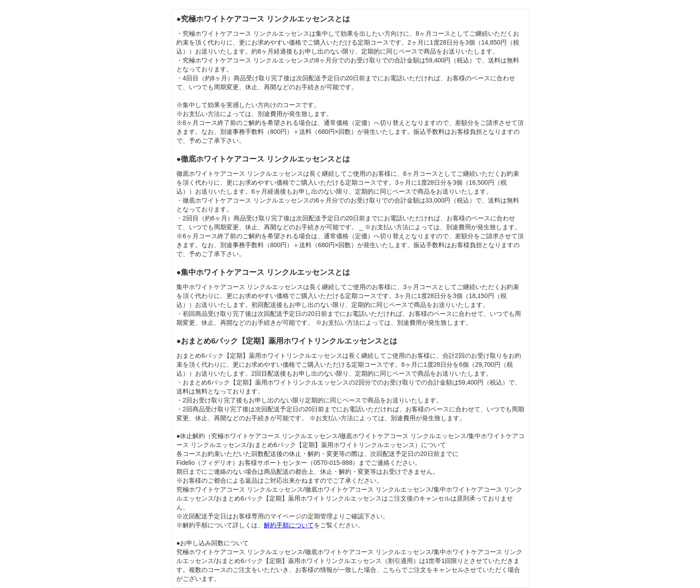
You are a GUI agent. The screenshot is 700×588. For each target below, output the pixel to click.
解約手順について (289, 525)
